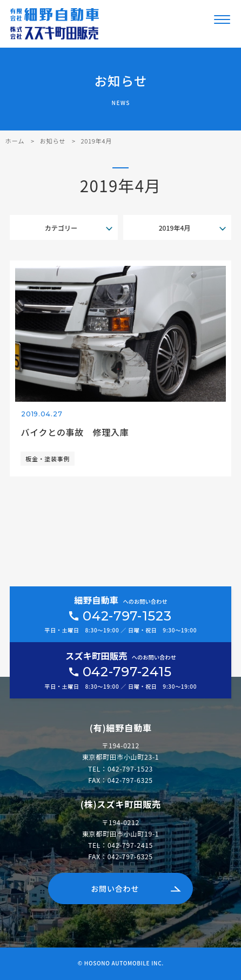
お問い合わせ (115, 888)
